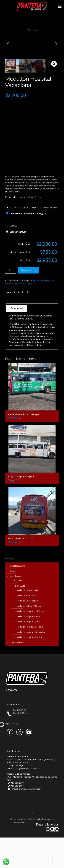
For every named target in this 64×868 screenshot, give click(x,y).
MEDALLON (39, 311)
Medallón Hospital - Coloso (29, 647)
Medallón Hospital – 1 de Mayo (23, 445)
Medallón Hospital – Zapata (22, 569)
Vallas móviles (17, 673)
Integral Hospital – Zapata (21, 507)
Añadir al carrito (28, 300)
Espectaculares (17, 596)
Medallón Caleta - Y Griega (29, 636)
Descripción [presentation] (17, 338)
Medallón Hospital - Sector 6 (30, 657)
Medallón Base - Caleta (27, 621)
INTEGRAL (18, 611)
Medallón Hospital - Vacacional (31, 663)
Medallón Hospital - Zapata (29, 668)
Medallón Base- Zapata (27, 631)
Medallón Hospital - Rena (28, 652)
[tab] (32, 335)
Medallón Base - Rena (27, 626)
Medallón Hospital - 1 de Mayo (31, 642)
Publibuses (31, 314)
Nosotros (12, 720)
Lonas (13, 602)
